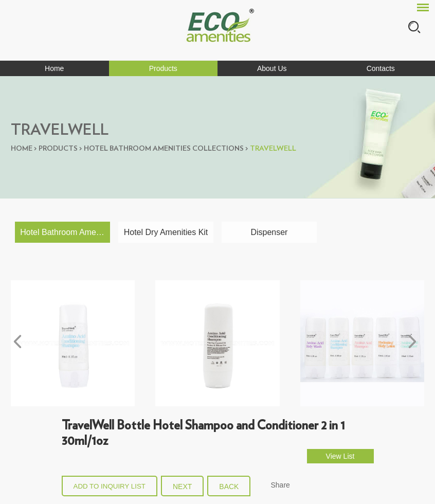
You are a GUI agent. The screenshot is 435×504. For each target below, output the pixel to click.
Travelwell (273, 149)
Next (182, 487)
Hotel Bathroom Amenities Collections (164, 149)
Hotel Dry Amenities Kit (166, 232)
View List (340, 456)
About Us (272, 68)
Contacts (381, 68)
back (229, 487)
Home (54, 68)
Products (163, 68)
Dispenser (269, 232)
